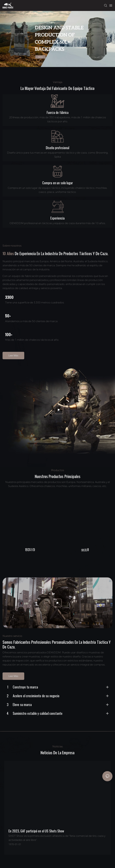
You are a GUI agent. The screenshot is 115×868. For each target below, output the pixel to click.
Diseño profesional (58, 148)
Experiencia (57, 218)
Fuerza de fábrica (58, 113)
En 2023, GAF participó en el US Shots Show (36, 831)
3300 (9, 297)
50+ (8, 316)
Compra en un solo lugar (57, 183)
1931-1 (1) (30, 550)
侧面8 (85, 550)
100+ (9, 334)
